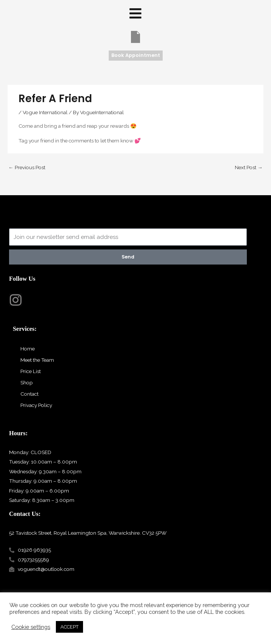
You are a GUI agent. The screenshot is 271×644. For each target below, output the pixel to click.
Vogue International (45, 112)
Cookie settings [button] (31, 627)
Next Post (249, 167)
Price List (31, 371)
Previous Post (27, 167)
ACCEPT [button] (69, 627)
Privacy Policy (36, 405)
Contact (29, 394)
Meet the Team (37, 360)
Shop (27, 382)
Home (28, 349)
